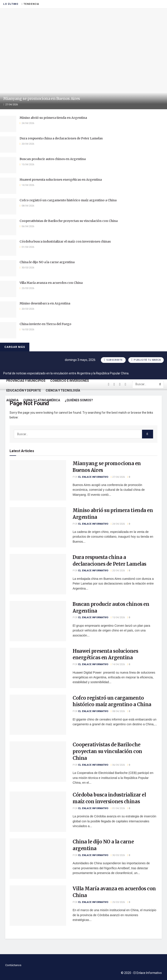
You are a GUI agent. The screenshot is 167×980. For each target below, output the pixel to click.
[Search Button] (160, 384)
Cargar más (15, 347)
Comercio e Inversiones (70, 381)
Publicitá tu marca (146, 360)
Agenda (12, 400)
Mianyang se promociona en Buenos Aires (42, 99)
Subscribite (113, 360)
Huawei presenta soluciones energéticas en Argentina (61, 180)
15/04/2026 (118, 617)
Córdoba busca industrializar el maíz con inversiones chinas (65, 241)
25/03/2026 (118, 902)
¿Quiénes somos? (79, 400)
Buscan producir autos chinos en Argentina (53, 159)
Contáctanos (13, 965)
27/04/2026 (118, 477)
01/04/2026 (118, 808)
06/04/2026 (118, 765)
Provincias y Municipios (26, 381)
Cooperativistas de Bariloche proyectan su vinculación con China (69, 221)
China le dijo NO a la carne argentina (47, 262)
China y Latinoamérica (42, 400)
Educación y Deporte (24, 391)
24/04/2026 (118, 524)
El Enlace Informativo (93, 477)
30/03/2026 (118, 855)
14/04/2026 (118, 664)
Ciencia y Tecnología (63, 391)
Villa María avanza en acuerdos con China (51, 283)
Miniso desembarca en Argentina (45, 303)
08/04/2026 (118, 711)
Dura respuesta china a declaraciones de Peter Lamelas (61, 138)
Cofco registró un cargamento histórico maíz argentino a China (68, 200)
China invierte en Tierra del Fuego (45, 324)
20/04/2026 (118, 571)
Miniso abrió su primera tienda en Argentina (53, 118)
